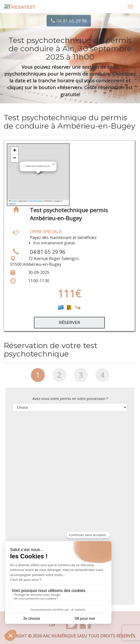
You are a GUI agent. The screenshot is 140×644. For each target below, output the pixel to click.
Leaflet (13, 201)
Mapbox (12, 204)
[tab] (38, 377)
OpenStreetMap (36, 201)
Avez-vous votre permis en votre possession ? (70, 399)
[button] (53, 164)
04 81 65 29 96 (69, 21)
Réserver (69, 323)
